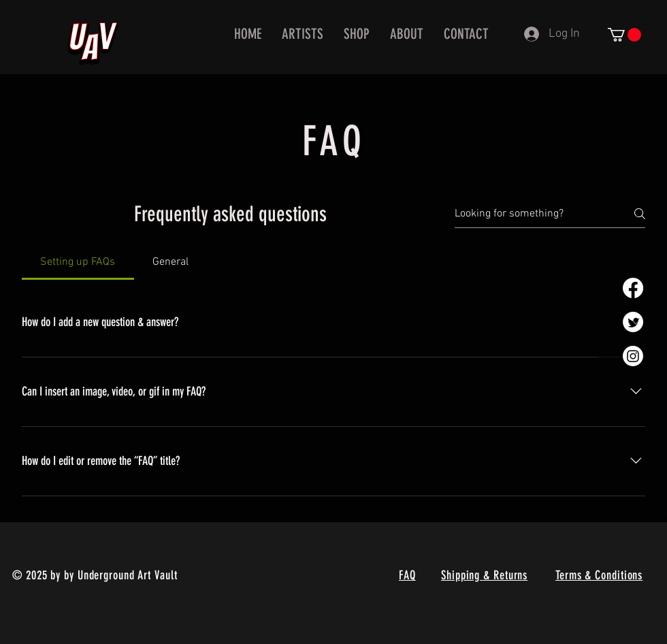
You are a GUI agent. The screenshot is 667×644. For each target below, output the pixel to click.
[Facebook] (633, 288)
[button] (624, 35)
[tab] (78, 262)
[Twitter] (633, 322)
